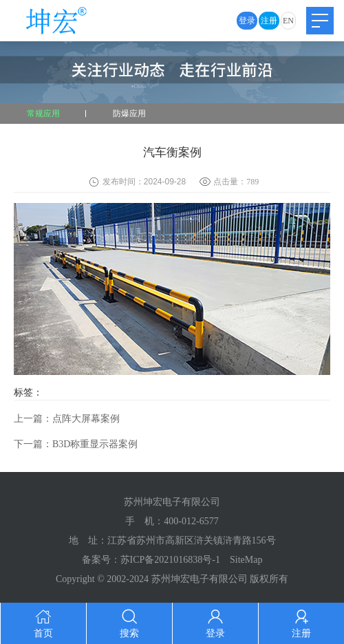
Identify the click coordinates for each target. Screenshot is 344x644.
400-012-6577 (191, 521)
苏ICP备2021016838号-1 (170, 560)
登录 (247, 21)
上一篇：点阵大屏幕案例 (67, 419)
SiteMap (246, 560)
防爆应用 (129, 114)
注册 (269, 21)
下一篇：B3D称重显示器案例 (76, 444)
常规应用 (43, 114)
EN (288, 21)
